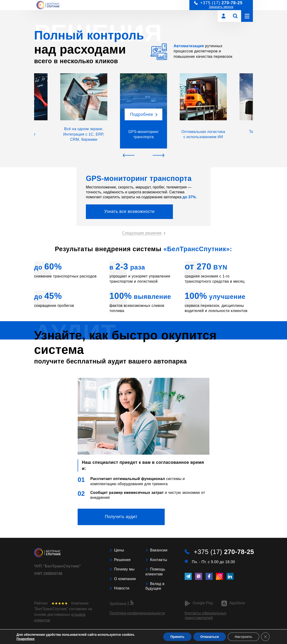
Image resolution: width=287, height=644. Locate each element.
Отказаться (210, 637)
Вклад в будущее (155, 586)
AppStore (233, 603)
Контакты (159, 560)
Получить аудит (121, 517)
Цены (119, 550)
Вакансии (159, 550)
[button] (84, 111)
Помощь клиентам (155, 572)
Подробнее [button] (142, 114)
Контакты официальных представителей (206, 616)
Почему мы (124, 569)
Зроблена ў (121, 604)
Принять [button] (177, 637)
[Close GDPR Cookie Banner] (265, 637)
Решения (122, 560)
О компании (125, 579)
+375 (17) (224, 552)
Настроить (243, 637)
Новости (122, 588)
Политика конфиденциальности (137, 613)
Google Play (199, 603)
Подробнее (26, 639)
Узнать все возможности (129, 211)
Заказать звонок (221, 7)
